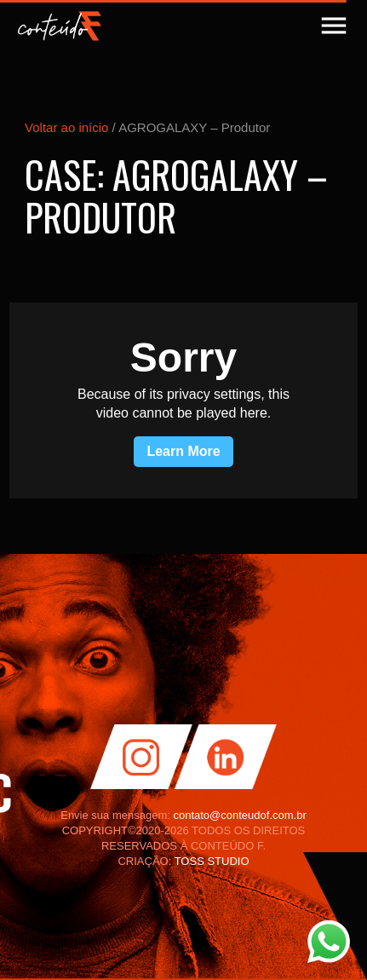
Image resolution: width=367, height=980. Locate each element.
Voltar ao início (66, 127)
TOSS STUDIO (212, 861)
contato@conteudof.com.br (239, 815)
